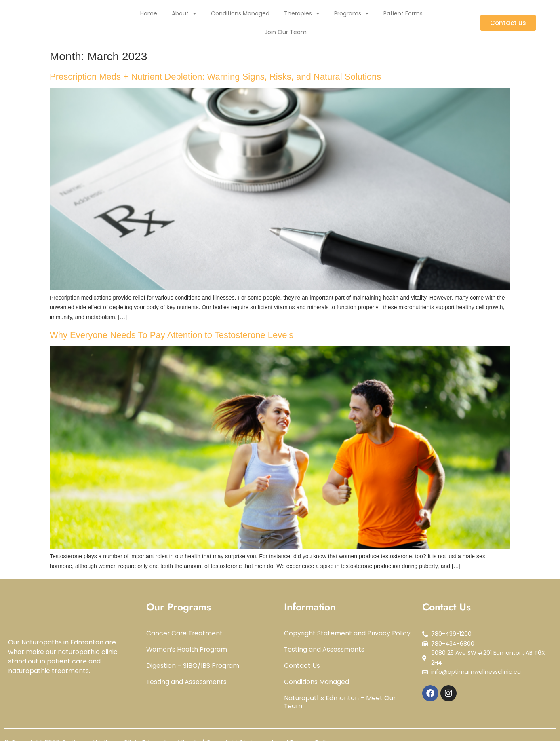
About (184, 13)
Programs (352, 13)
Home (149, 13)
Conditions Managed (240, 13)
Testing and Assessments (187, 682)
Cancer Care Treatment (185, 633)
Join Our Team (286, 32)
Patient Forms (403, 13)
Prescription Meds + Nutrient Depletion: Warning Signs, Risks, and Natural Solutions (215, 77)
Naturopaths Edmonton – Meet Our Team (340, 702)
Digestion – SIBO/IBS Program (193, 666)
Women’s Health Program (187, 650)
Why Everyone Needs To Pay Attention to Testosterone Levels (172, 335)
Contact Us (302, 666)
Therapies (302, 13)
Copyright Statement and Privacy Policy (348, 633)
